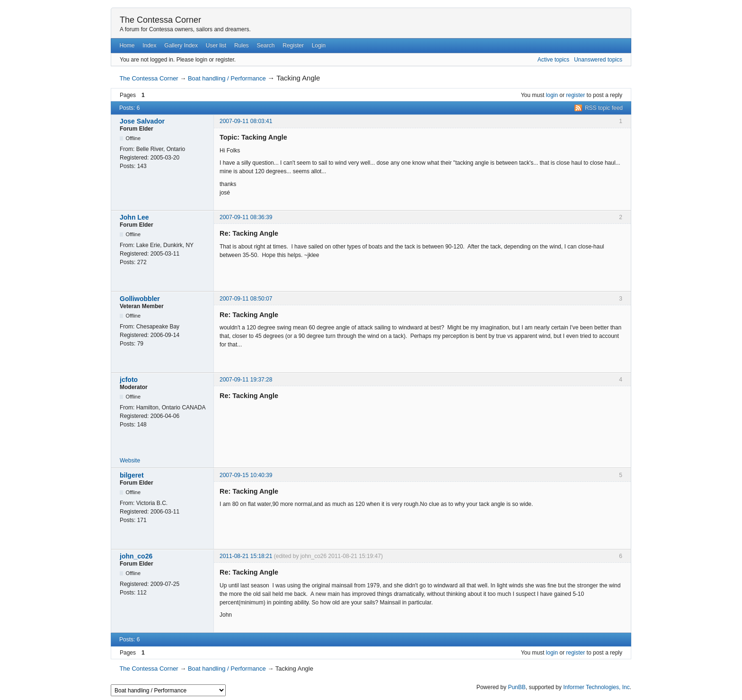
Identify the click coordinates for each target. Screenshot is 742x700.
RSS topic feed (604, 108)
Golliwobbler (140, 299)
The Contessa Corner (160, 20)
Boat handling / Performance (227, 78)
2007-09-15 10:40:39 (246, 475)
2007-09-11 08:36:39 (246, 217)
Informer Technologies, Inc (596, 687)
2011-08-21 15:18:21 (246, 556)
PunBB (517, 687)
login (552, 95)
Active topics (553, 60)
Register (293, 45)
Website (130, 461)
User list (216, 45)
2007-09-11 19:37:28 (246, 380)
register (575, 95)
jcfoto (129, 380)
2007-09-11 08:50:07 (246, 299)
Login (319, 45)
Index (149, 45)
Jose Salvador (142, 121)
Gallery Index (181, 45)
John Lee (134, 217)
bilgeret (132, 475)
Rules (242, 45)
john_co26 (136, 556)
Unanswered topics (598, 60)
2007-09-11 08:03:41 (246, 121)
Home (127, 45)
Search (265, 45)
